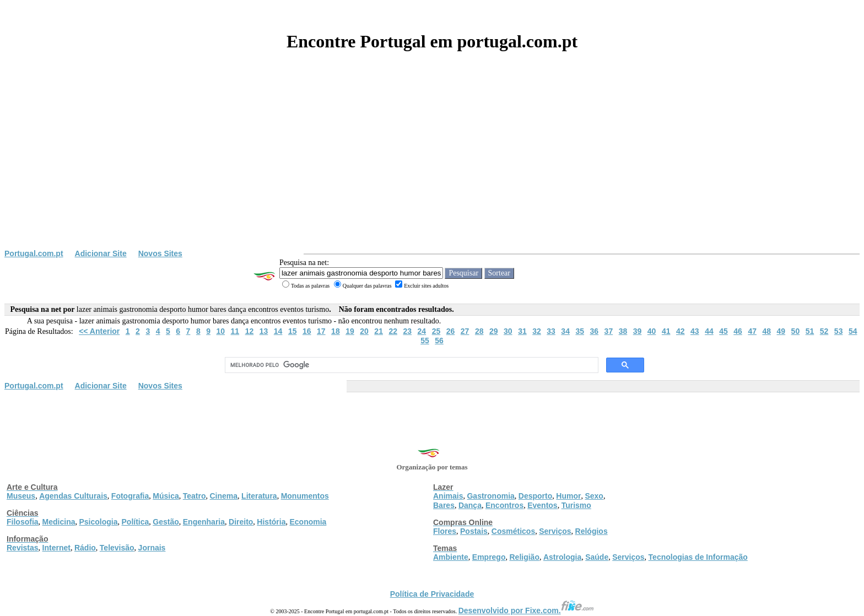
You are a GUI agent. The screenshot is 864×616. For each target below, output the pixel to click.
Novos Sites (160, 253)
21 (379, 331)
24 (422, 331)
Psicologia (98, 522)
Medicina (59, 522)
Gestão (166, 522)
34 (565, 331)
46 (738, 331)
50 (796, 331)
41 (666, 331)
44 (709, 331)
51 (810, 331)
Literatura (259, 496)
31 (522, 331)
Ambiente (451, 557)
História (271, 522)
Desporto (535, 496)
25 (436, 331)
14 (278, 331)
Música (166, 496)
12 (250, 331)
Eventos (542, 505)
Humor (568, 496)
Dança (470, 505)
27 (465, 331)
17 (321, 331)
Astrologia (562, 557)
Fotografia (130, 496)
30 (508, 331)
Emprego (489, 557)
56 (439, 341)
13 (264, 331)
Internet (56, 548)
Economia (308, 522)
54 (853, 331)
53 (839, 331)
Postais (474, 531)
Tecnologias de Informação (698, 557)
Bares (444, 505)
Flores (445, 531)
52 (824, 331)
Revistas (23, 548)
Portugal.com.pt (34, 253)
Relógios (592, 531)
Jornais (152, 548)
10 (220, 331)
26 (451, 331)
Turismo (576, 505)
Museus (21, 496)
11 (235, 331)
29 (494, 331)
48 (766, 331)
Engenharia (204, 522)
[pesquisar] (411, 365)
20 (364, 331)
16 (307, 331)
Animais (448, 496)
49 (781, 331)
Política (136, 522)
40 (652, 331)
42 (681, 331)
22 (393, 331)
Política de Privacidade (432, 594)
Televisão (117, 548)
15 (293, 331)
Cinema (224, 496)
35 (580, 331)
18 (336, 331)
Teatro (195, 496)
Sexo (594, 496)
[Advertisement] (432, 166)
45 (723, 331)
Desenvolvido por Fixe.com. (526, 610)
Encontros (504, 505)
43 (695, 331)
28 (479, 331)
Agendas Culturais (73, 496)
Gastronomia (490, 496)
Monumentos (305, 496)
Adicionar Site (101, 253)
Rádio (85, 548)
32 (537, 331)
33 (551, 331)
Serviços (555, 531)
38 (623, 331)
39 (638, 331)
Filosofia (23, 522)
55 (425, 341)
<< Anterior (99, 331)
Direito (241, 522)
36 (595, 331)
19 (350, 331)
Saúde (597, 557)
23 (408, 331)
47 (752, 331)
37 (609, 331)
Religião (524, 557)
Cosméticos (513, 531)
